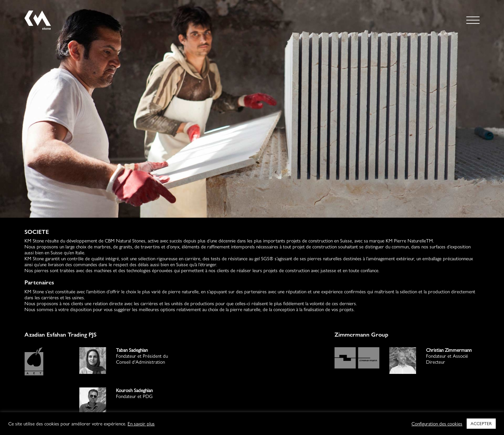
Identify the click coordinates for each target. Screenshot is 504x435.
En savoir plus (141, 424)
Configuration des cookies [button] (437, 424)
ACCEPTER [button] (481, 423)
